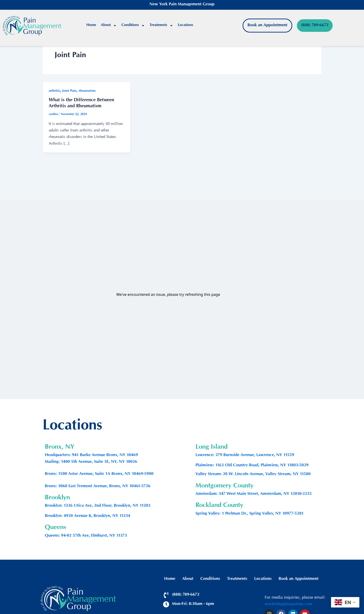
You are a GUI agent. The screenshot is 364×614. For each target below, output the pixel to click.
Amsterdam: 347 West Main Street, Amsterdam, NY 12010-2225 (254, 494)
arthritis (54, 91)
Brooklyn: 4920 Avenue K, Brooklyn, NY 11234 (88, 516)
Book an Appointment (299, 579)
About (109, 26)
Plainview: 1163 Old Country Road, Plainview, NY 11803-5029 (252, 466)
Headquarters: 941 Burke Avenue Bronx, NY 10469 (91, 455)
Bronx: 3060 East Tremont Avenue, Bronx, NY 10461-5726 (98, 487)
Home (91, 25)
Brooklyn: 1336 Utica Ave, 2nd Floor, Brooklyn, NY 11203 (98, 506)
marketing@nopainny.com (288, 604)
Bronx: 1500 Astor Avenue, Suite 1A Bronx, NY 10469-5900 (99, 474)
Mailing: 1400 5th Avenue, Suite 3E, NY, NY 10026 (91, 462)
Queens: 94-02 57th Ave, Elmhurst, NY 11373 (86, 536)
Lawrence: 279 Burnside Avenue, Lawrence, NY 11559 (245, 455)
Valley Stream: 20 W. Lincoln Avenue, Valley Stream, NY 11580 (253, 474)
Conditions (133, 26)
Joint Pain (69, 91)
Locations (185, 25)
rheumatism (87, 91)
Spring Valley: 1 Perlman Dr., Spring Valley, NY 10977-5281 (250, 514)
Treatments (161, 26)
